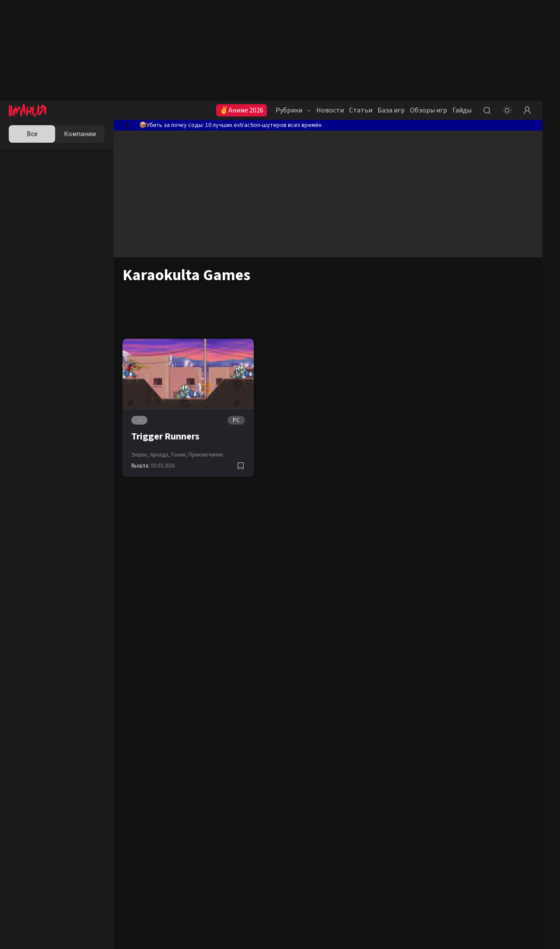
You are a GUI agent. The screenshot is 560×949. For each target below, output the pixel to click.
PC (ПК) (275, 299)
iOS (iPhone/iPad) (388, 299)
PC (236, 420)
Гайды (462, 110)
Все (32, 134)
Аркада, (160, 455)
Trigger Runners (165, 436)
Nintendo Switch (435, 299)
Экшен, (140, 455)
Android (352, 299)
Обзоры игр (429, 110)
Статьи (361, 110)
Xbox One (327, 299)
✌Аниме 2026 (241, 110)
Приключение (206, 455)
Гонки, (179, 455)
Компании (80, 134)
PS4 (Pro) (299, 299)
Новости (330, 110)
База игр (391, 110)
